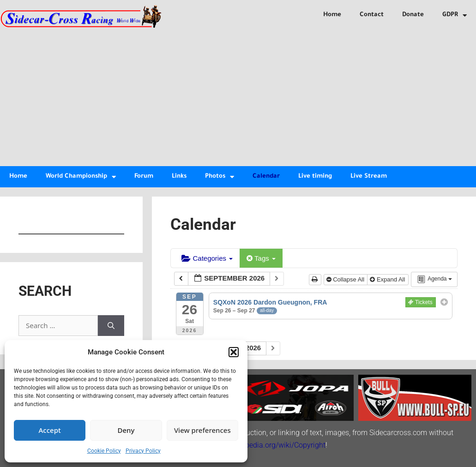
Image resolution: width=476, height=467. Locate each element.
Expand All (388, 279)
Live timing (315, 177)
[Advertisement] (238, 97)
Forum (144, 177)
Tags (261, 258)
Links (179, 177)
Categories (207, 258)
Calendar (266, 177)
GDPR (455, 15)
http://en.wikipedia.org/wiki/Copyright (265, 445)
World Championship (81, 177)
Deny (126, 430)
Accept (50, 430)
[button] (234, 352)
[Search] (111, 326)
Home (332, 15)
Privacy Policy (143, 451)
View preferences (202, 430)
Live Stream (369, 177)
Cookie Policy (104, 451)
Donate (413, 15)
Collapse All (346, 279)
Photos (220, 177)
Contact (372, 15)
